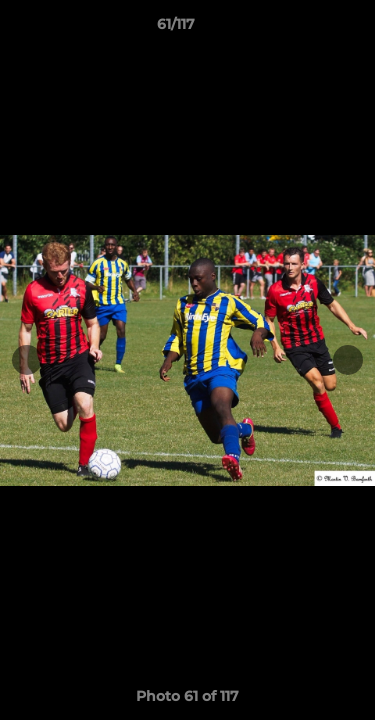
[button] (303, 29)
